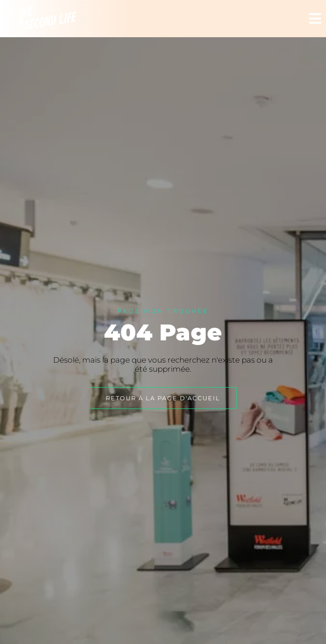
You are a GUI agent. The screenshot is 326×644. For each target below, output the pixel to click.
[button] (315, 19)
